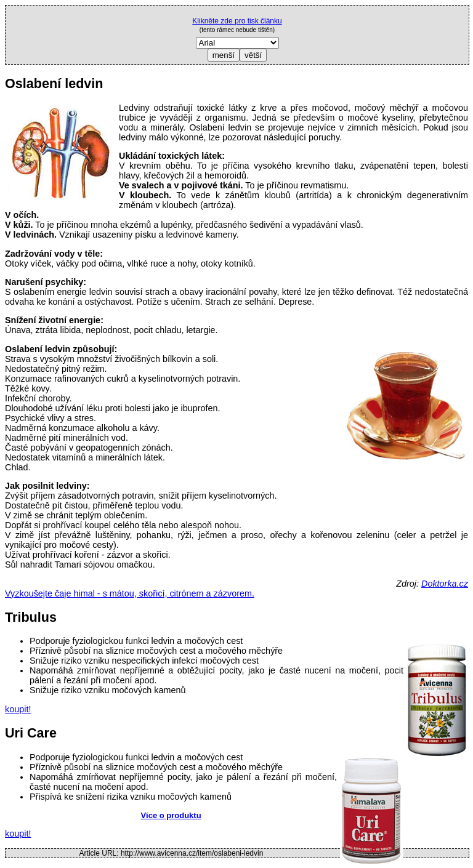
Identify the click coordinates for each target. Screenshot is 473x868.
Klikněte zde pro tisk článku (237, 21)
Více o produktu (171, 815)
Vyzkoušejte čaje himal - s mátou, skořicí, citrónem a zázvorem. (130, 593)
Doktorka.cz (445, 584)
